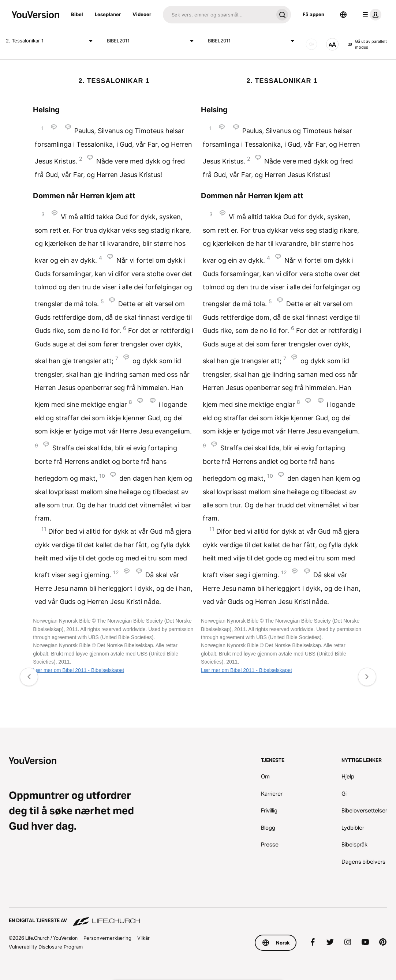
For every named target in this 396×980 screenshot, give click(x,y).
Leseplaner (108, 14)
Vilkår (143, 938)
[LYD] (311, 44)
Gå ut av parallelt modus (367, 44)
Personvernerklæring (107, 938)
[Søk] (218, 15)
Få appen (313, 14)
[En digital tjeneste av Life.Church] (198, 917)
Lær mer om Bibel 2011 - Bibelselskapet (79, 670)
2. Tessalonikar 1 (51, 41)
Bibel (77, 14)
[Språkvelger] (343, 15)
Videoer (142, 14)
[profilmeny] (370, 15)
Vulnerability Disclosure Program (46, 947)
